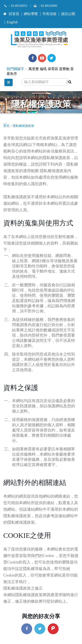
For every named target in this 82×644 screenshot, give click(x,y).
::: (5, 12)
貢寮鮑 (64, 69)
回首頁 (11, 14)
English (12, 22)
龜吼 (43, 69)
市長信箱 (49, 14)
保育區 (53, 69)
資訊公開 (68, 14)
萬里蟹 (34, 69)
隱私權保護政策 (23, 126)
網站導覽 (31, 14)
